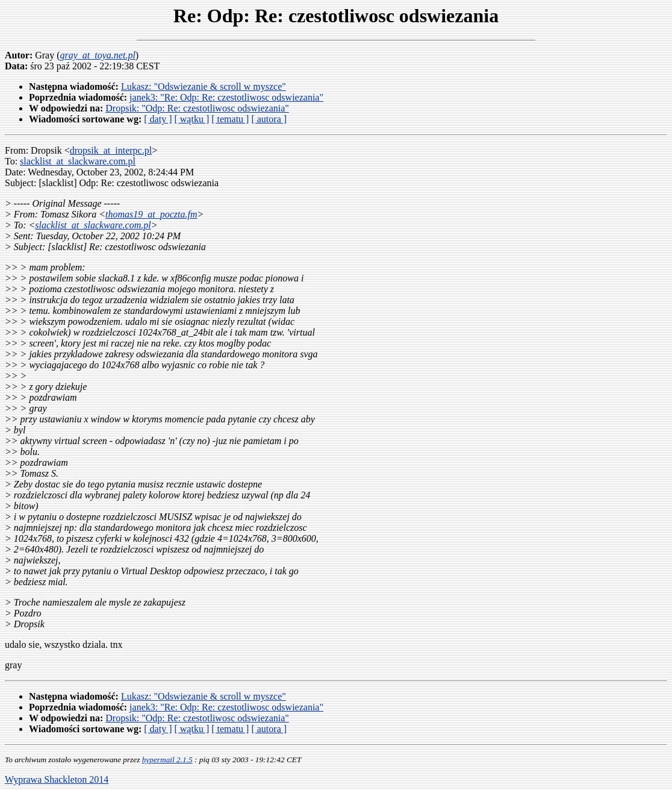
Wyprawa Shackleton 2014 (57, 779)
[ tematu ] (230, 119)
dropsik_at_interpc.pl (111, 150)
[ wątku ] (191, 119)
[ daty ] (158, 119)
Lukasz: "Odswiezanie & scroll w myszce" (204, 86)
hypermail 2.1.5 (167, 760)
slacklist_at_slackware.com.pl (78, 161)
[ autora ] (269, 119)
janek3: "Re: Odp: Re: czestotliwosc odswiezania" (226, 97)
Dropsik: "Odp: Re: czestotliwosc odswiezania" (197, 108)
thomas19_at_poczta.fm (151, 214)
